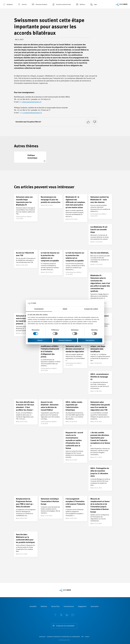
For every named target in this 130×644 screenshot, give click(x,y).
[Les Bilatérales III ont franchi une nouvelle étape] (100, 234)
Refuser (40, 340)
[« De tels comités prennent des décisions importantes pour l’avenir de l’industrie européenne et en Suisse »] (100, 445)
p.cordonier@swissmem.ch (32, 113)
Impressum (42, 637)
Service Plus (55, 607)
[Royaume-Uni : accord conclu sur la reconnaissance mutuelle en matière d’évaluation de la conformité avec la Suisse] (75, 446)
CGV (82, 637)
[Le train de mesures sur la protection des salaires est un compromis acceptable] (51, 263)
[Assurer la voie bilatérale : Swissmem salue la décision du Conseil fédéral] (51, 413)
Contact (87, 637)
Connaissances (69, 607)
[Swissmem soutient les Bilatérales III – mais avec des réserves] (100, 206)
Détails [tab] (65, 309)
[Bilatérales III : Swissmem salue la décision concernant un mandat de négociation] (75, 354)
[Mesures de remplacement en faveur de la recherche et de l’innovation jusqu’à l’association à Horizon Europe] (100, 511)
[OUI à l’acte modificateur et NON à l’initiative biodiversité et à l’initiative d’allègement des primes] (51, 357)
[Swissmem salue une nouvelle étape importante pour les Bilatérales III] (26, 208)
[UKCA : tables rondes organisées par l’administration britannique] (75, 412)
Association (95, 607)
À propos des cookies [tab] (91, 309)
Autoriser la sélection (65, 340)
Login (93, 4)
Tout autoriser (90, 340)
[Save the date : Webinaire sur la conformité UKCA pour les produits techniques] (26, 544)
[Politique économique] (30, 157)
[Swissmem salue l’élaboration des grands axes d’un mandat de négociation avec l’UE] (100, 412)
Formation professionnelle (61, 4)
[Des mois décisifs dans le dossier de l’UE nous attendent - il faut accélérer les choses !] (26, 412)
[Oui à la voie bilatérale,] (100, 259)
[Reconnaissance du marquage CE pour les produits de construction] (51, 201)
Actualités (33, 607)
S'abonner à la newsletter (65, 626)
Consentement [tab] (39, 309)
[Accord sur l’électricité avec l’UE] (26, 259)
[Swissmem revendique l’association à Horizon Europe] (51, 507)
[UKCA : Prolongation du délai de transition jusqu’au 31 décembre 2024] (100, 478)
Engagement (82, 607)
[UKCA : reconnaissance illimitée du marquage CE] (100, 383)
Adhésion (80, 4)
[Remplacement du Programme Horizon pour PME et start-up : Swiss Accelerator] (26, 509)
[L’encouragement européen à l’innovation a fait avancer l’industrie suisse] (75, 509)
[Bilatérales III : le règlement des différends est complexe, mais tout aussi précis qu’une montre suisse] (75, 208)
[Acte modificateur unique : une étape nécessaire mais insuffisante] (100, 353)
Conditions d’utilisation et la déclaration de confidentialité (63, 637)
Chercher (22, 4)
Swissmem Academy (39, 4)
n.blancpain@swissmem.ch (31, 102)
